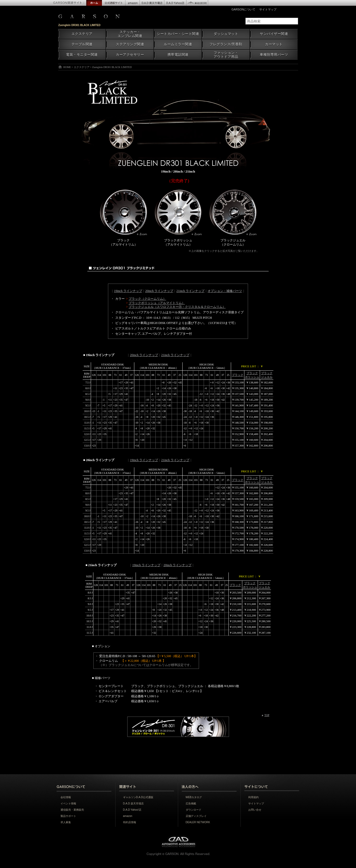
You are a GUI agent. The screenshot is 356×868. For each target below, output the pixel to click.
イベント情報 (68, 803)
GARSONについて (244, 9)
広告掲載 (191, 803)
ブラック (238, 375)
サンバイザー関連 (274, 34)
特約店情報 (130, 822)
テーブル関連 (82, 44)
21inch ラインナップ (190, 291)
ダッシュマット (226, 34)
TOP (267, 715)
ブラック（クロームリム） (147, 299)
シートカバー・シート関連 (178, 34)
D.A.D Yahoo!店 (132, 810)
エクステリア (82, 34)
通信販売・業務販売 (72, 810)
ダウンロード (194, 810)
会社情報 (66, 797)
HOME (67, 67)
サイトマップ (268, 9)
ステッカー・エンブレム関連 (130, 34)
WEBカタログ (194, 797)
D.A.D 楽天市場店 (133, 803)
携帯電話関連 (178, 55)
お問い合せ (255, 810)
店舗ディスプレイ (196, 816)
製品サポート (68, 816)
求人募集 (66, 822)
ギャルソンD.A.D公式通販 (138, 797)
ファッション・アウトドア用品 (226, 55)
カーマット (274, 44)
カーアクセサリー (130, 55)
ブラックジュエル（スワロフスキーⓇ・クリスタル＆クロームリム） (177, 307)
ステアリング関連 (130, 44)
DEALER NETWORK (198, 822)
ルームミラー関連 (178, 44)
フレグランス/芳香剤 (226, 44)
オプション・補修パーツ (225, 291)
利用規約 (254, 797)
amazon (128, 816)
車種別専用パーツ (274, 55)
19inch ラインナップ (128, 291)
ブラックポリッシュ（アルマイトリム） (157, 303)
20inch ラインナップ (159, 291)
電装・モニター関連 (82, 55)
